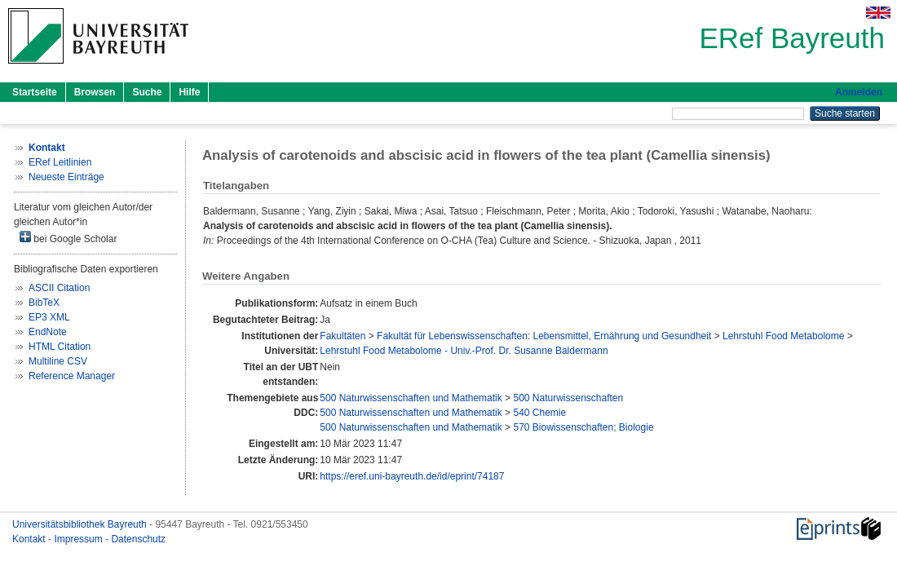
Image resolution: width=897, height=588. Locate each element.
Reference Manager (72, 376)
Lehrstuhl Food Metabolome (783, 336)
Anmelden (859, 92)
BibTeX (44, 303)
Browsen (95, 92)
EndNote (48, 332)
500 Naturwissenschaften (568, 398)
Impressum (80, 539)
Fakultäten (342, 336)
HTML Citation (60, 347)
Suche (147, 92)
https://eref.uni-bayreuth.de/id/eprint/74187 (412, 476)
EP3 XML (49, 317)
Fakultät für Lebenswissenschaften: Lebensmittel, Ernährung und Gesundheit (544, 336)
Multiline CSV (58, 361)
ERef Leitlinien (60, 162)
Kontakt (30, 539)
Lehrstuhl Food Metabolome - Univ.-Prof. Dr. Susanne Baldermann (464, 351)
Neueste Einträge (66, 177)
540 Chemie (539, 413)
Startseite (35, 92)
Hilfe (189, 92)
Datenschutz (138, 539)
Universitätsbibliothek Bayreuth (81, 524)
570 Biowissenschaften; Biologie (583, 427)
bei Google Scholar (68, 238)
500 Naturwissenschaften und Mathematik (411, 398)
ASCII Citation (59, 288)
